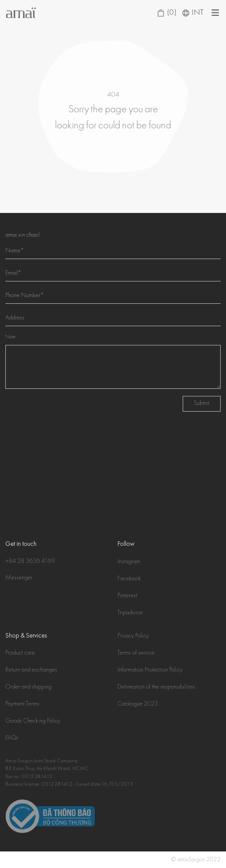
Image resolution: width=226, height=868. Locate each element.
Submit (202, 404)
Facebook (129, 579)
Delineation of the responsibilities (156, 687)
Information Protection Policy (150, 670)
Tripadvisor (130, 613)
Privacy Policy (133, 636)
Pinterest (127, 596)
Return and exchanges (31, 670)
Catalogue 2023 (138, 704)
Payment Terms (22, 704)
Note (10, 337)
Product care (20, 653)
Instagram (129, 562)
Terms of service (136, 653)
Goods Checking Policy (33, 721)
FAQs (12, 738)
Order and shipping (28, 687)
